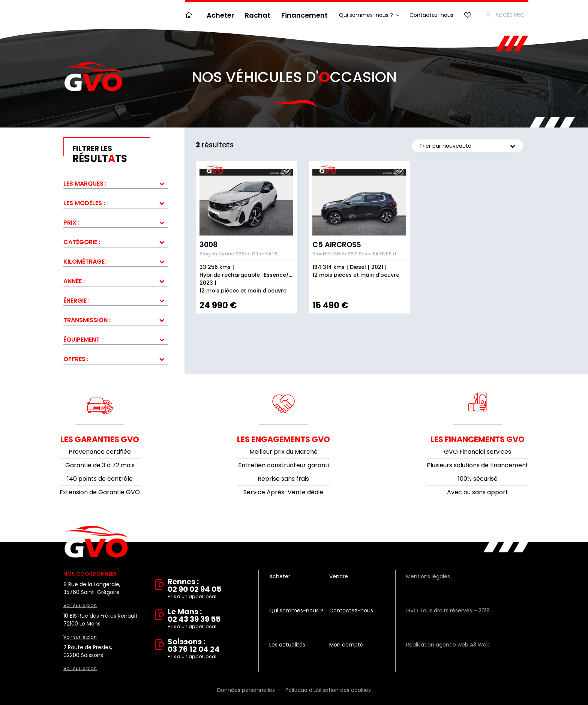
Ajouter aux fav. (286, 172)
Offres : (76, 359)
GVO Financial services (478, 452)
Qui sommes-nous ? (366, 15)
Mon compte (346, 645)
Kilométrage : (85, 262)
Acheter (220, 15)
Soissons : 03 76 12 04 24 (208, 649)
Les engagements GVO (283, 439)
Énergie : (76, 301)
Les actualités (287, 645)
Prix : (71, 223)
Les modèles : (84, 203)
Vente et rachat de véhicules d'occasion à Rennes (96, 542)
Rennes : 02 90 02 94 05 (208, 589)
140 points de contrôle (100, 479)
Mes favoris (468, 15)
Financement (304, 15)
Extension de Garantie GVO (100, 492)
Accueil (190, 15)
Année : (74, 281)
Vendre (339, 576)
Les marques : (85, 184)
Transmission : (87, 320)
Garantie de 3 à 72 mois (100, 465)
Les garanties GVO (100, 439)
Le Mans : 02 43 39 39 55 (208, 619)
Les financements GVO (478, 439)
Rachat (258, 15)
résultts (120, 154)
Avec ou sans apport (478, 492)
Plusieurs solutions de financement (478, 465)
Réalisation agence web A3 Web (448, 645)
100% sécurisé (478, 479)
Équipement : (83, 340)
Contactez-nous (431, 15)
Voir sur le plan (80, 605)
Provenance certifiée (100, 452)
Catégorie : (82, 242)
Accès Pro (510, 15)
